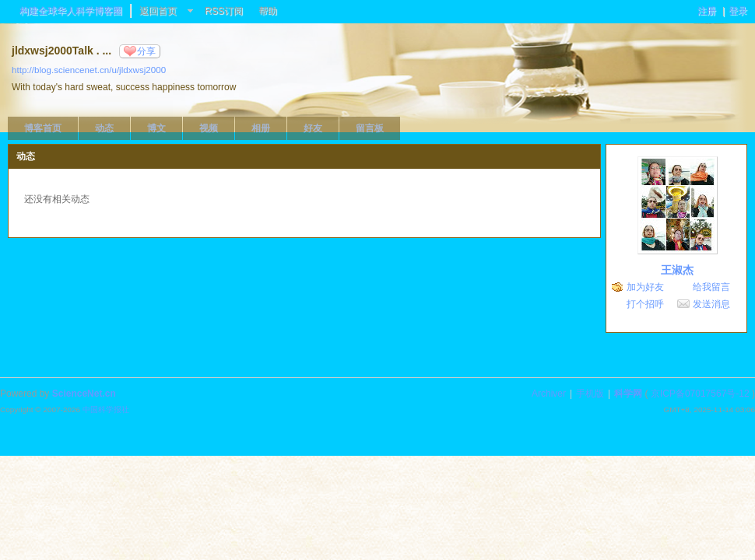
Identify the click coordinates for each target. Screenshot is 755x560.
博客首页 (43, 128)
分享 (146, 51)
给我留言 (711, 287)
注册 (707, 11)
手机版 (590, 394)
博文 (156, 128)
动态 (104, 128)
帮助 (268, 11)
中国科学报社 (106, 409)
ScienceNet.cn (84, 394)
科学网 (628, 394)
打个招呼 (645, 304)
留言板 (370, 128)
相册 (261, 128)
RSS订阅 (224, 11)
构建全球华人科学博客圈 (71, 11)
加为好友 (645, 287)
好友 (313, 128)
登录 (738, 11)
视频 (209, 128)
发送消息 (711, 304)
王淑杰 (677, 270)
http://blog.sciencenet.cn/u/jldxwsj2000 (89, 70)
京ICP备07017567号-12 (700, 394)
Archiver (549, 394)
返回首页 (158, 11)
